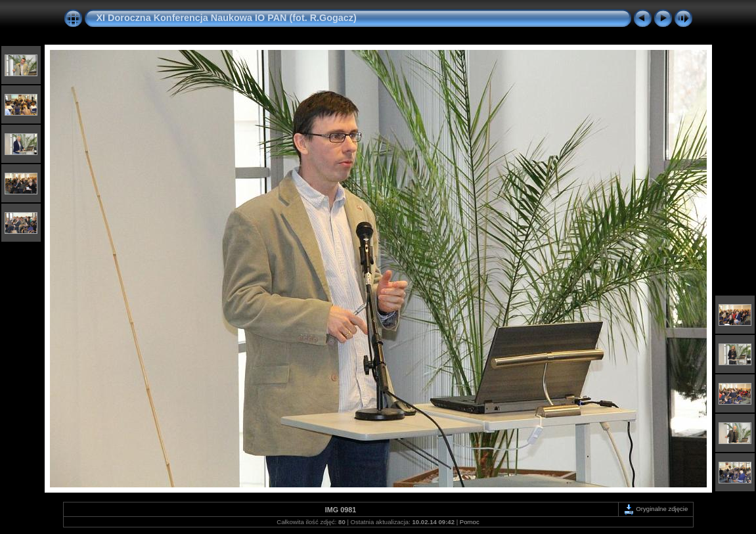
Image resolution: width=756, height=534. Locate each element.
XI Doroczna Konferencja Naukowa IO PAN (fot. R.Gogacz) (227, 18)
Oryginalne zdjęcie (656, 509)
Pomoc (470, 522)
